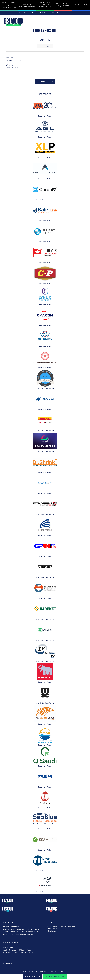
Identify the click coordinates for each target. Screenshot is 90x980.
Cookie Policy (54, 971)
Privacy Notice (41, 971)
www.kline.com (12, 68)
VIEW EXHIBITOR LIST (45, 82)
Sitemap (64, 971)
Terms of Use (28, 971)
